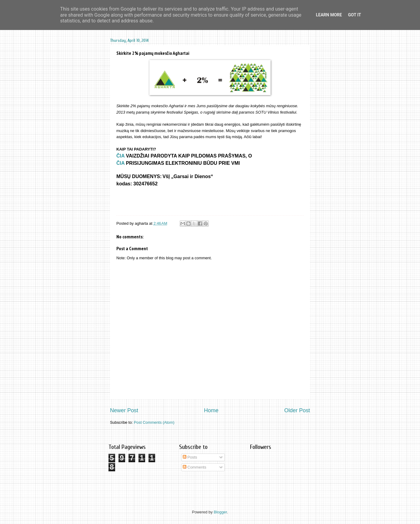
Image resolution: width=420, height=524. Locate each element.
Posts (190, 457)
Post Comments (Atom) (154, 422)
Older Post (297, 410)
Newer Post (124, 410)
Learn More (329, 15)
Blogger (220, 512)
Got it (354, 15)
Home (211, 410)
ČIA (120, 156)
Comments (195, 467)
